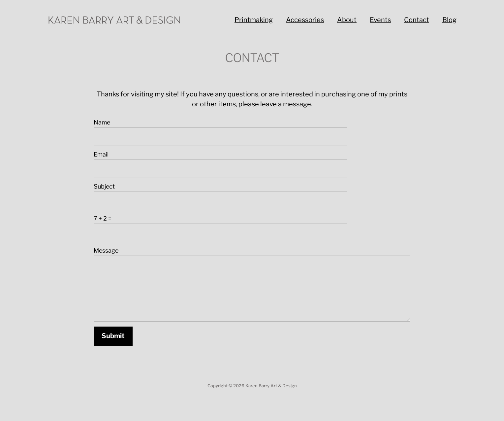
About (347, 20)
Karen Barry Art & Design (271, 386)
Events (380, 20)
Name (102, 122)
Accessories (305, 20)
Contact (417, 20)
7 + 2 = (103, 218)
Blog (449, 20)
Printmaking (254, 20)
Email (101, 154)
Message (106, 250)
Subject (104, 186)
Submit (113, 336)
